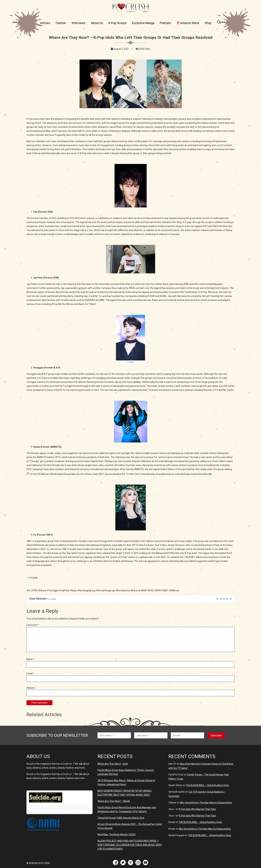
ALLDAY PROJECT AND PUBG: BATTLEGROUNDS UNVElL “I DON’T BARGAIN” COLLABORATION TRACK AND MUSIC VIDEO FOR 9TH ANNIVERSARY (130, 845)
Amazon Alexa (188, 23)
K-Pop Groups (118, 23)
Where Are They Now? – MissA (114, 801)
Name (30, 659)
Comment (33, 625)
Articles (45, 23)
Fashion (61, 23)
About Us (97, 23)
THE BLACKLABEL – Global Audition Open (207, 785)
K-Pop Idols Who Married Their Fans (197, 809)
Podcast (165, 23)
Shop (208, 23)
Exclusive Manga (143, 23)
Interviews (79, 23)
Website (31, 688)
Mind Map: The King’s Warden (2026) (117, 834)
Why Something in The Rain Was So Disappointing (206, 803)
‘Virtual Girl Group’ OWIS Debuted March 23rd (121, 818)
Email (30, 674)
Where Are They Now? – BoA (113, 764)
